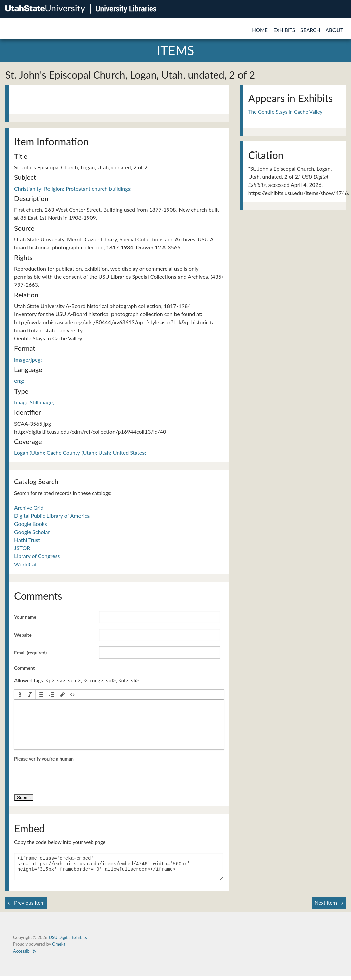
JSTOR (22, 548)
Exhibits (284, 30)
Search (310, 30)
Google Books (31, 524)
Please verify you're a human (44, 759)
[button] (20, 695)
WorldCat (25, 564)
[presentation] (20, 695)
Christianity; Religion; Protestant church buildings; (73, 188)
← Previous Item (26, 907)
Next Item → (329, 907)
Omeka (59, 948)
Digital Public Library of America (52, 516)
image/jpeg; (28, 359)
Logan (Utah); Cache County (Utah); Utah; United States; (80, 453)
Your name (25, 617)
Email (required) (30, 653)
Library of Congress (37, 556)
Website (23, 635)
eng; (19, 381)
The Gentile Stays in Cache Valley (285, 112)
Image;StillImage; (34, 402)
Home (260, 30)
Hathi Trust (27, 540)
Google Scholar (32, 532)
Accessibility (25, 955)
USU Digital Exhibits (68, 941)
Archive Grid (29, 508)
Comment (24, 668)
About (334, 30)
